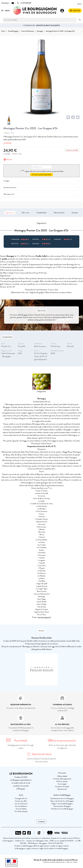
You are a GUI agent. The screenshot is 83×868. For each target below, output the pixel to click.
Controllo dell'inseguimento (62, 779)
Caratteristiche (42, 213)
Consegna (41, 181)
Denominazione (59, 213)
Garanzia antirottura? (41, 188)
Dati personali (62, 789)
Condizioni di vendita (62, 787)
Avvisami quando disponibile (41, 175)
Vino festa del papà (21, 811)
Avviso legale (62, 784)
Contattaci (41, 822)
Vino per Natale (21, 809)
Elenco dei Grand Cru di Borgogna (62, 801)
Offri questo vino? (41, 194)
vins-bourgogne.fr (44, 617)
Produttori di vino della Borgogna (62, 809)
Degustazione (10, 213)
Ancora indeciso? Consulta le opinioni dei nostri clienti (42, 760)
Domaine (75, 213)
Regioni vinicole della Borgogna (62, 804)
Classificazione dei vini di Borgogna (62, 798)
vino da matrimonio (21, 804)
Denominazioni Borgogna (62, 806)
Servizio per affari (21, 801)
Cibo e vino (25, 213)
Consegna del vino (21, 798)
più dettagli (7, 143)
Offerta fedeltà (62, 776)
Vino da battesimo (21, 806)
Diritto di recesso (62, 781)
